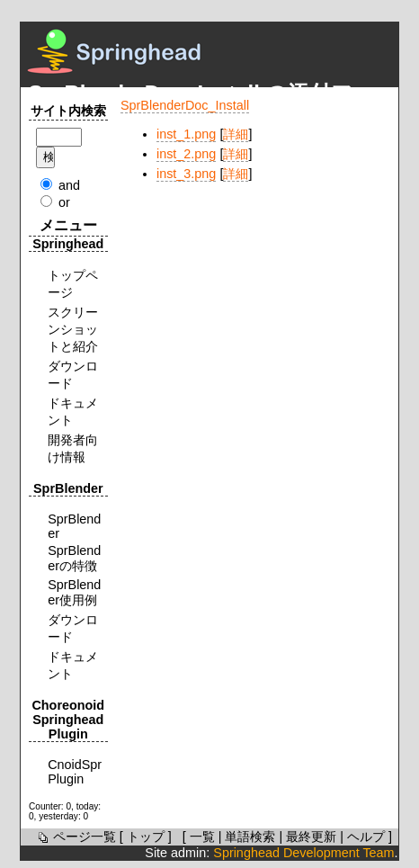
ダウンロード (73, 375)
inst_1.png (186, 134)
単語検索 (250, 837)
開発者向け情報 (73, 448)
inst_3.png (186, 174)
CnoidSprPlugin (75, 772)
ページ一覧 (76, 837)
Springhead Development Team (303, 853)
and (69, 185)
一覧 (202, 837)
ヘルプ (366, 837)
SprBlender (74, 526)
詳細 (236, 134)
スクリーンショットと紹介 (73, 329)
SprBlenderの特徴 (74, 558)
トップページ (73, 284)
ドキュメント (73, 412)
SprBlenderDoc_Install (185, 105)
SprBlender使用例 (74, 592)
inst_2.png (186, 154)
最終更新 (311, 837)
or (64, 202)
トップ (146, 837)
